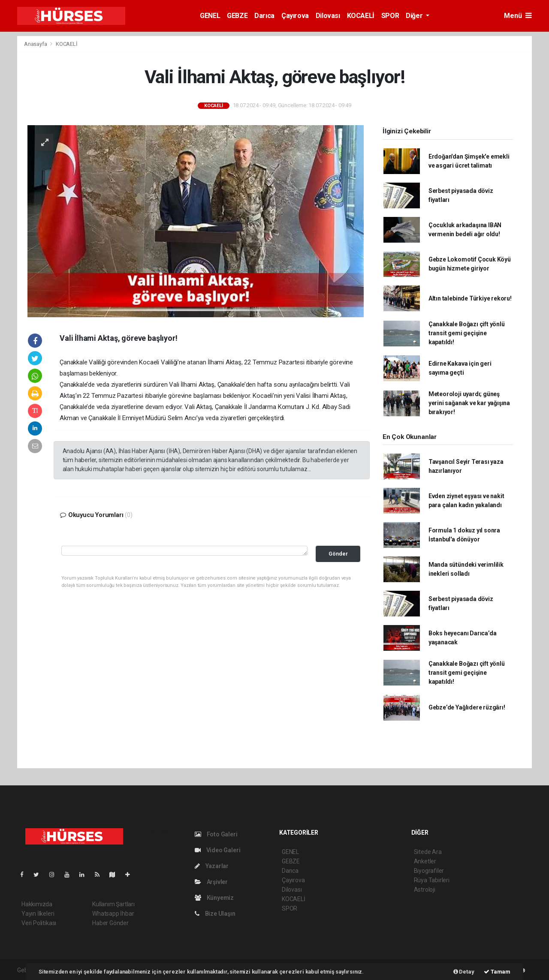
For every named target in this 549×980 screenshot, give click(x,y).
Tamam (497, 972)
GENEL (210, 16)
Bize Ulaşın (215, 914)
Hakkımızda (37, 904)
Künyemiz (214, 898)
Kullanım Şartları (113, 904)
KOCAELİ (361, 16)
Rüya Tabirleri (432, 880)
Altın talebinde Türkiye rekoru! (470, 298)
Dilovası (328, 16)
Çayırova (295, 16)
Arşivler (211, 882)
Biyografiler (429, 871)
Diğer (415, 16)
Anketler (425, 861)
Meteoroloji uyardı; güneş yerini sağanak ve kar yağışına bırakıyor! (469, 403)
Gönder (338, 554)
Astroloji (425, 890)
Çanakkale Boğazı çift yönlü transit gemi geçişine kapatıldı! (467, 333)
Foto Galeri (216, 834)
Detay (464, 972)
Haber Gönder (110, 923)
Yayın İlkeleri (38, 914)
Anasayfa (36, 44)
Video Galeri (217, 850)
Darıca (264, 16)
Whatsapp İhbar (113, 914)
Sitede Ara (428, 852)
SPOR (390, 16)
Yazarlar (212, 866)
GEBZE (237, 16)
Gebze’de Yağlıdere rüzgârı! (467, 707)
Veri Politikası (39, 923)
